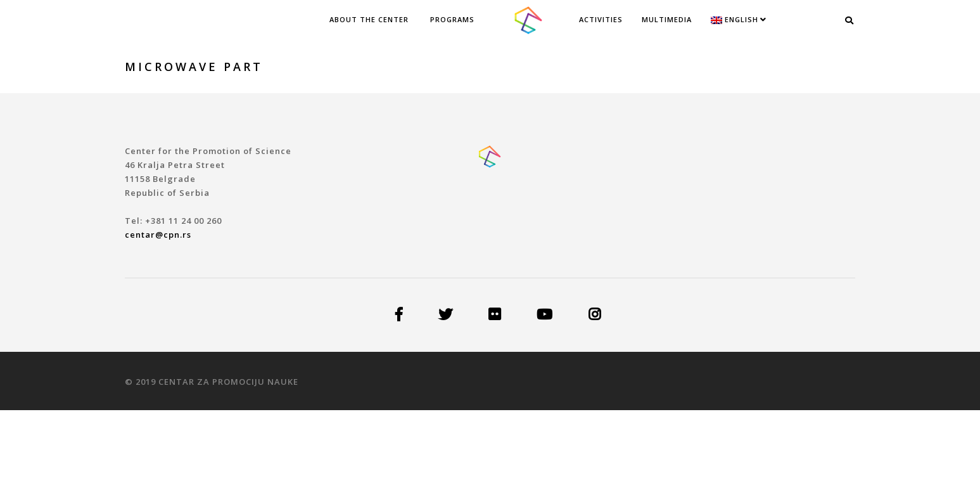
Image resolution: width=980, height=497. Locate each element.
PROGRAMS (452, 19)
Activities (601, 19)
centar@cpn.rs (158, 235)
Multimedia (667, 19)
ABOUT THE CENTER (369, 19)
